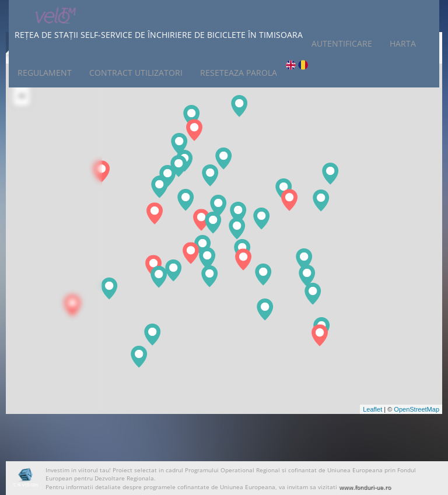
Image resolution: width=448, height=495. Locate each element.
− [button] (22, 97)
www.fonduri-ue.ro (365, 487)
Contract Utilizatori (136, 73)
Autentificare (342, 43)
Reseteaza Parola (239, 73)
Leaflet (372, 409)
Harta (403, 43)
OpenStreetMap (416, 409)
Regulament (45, 73)
